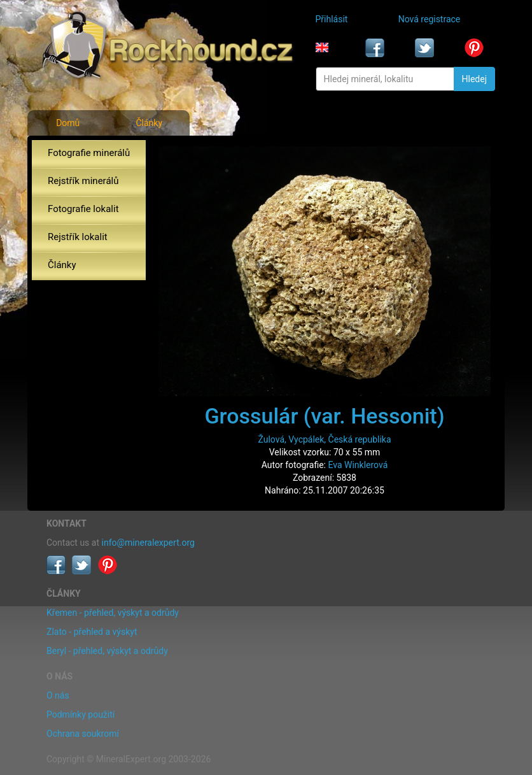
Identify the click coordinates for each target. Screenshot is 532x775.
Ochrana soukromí (83, 734)
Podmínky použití (80, 715)
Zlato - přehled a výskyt (92, 632)
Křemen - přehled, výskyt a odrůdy (113, 613)
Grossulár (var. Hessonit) (324, 416)
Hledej (474, 79)
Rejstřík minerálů (83, 181)
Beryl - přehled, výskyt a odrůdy (107, 651)
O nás (58, 695)
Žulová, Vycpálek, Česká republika (324, 439)
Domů (68, 123)
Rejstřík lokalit (78, 237)
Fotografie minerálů (89, 153)
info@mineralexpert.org (148, 543)
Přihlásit (332, 19)
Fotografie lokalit (83, 209)
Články (149, 123)
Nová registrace (430, 19)
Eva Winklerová (358, 465)
